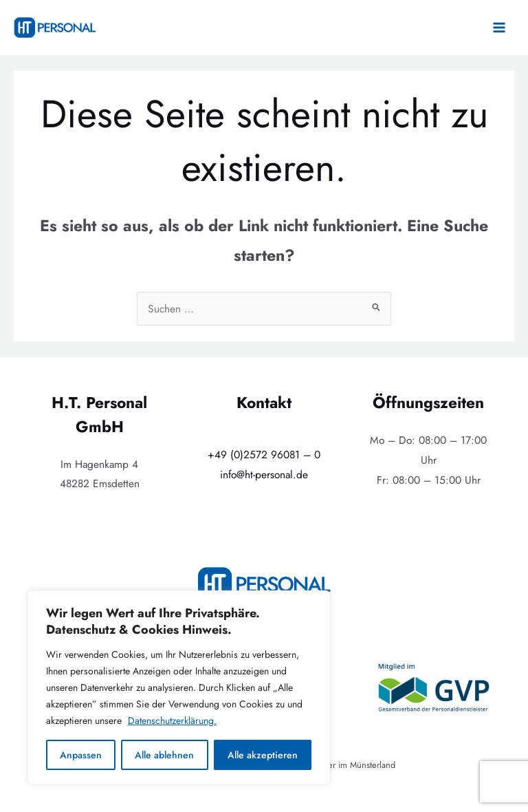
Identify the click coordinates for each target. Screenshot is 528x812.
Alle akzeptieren (263, 755)
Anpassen (81, 755)
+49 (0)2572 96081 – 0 (264, 455)
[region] (179, 687)
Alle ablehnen (164, 755)
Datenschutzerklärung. (172, 720)
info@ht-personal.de (264, 474)
